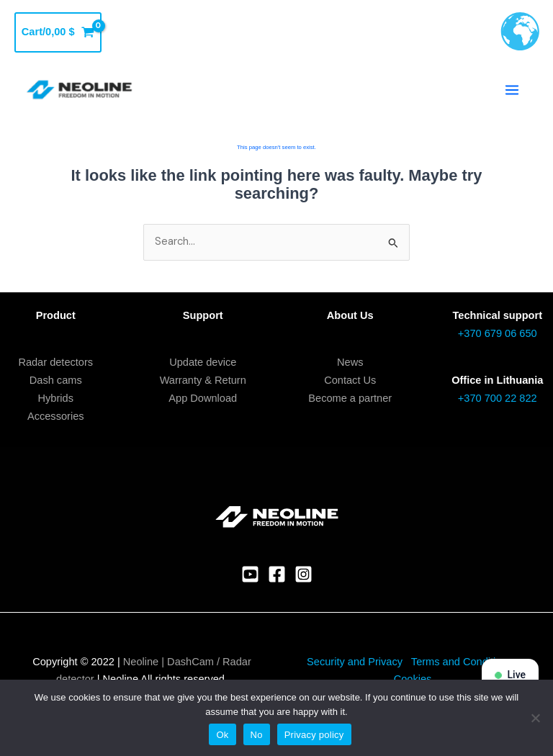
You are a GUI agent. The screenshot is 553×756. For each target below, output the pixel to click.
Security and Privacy (355, 662)
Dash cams (56, 380)
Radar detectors (55, 362)
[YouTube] (250, 574)
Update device (203, 362)
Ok (222, 735)
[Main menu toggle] (512, 90)
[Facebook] (277, 574)
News (350, 362)
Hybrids (56, 398)
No (257, 735)
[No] (535, 718)
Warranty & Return (203, 380)
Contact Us (350, 380)
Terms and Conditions (463, 662)
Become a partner (350, 398)
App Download (203, 398)
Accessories (56, 416)
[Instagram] (304, 574)
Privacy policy (314, 735)
